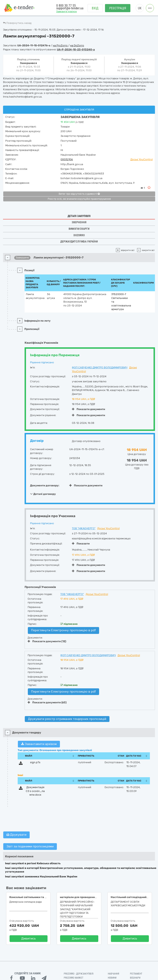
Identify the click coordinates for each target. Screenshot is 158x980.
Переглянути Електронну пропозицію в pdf (63, 630)
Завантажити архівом (39, 744)
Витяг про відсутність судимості (79, 194)
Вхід (95, 8)
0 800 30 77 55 (66, 6)
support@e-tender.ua (70, 8)
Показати (81, 544)
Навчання (114, 974)
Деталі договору (43, 494)
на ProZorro (61, 45)
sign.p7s (35, 762)
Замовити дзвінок (67, 11)
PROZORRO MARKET (74, 978)
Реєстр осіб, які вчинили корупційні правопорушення (79, 199)
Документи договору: (45, 485)
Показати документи (88, 409)
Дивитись (29, 939)
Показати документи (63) (47, 702)
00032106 (67, 159)
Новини (112, 978)
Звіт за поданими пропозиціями (30, 846)
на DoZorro (77, 45)
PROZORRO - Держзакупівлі (79, 974)
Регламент (136, 974)
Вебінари (135, 978)
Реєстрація (118, 8)
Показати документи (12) (47, 641)
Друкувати (16, 835)
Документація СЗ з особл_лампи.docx (35, 791)
